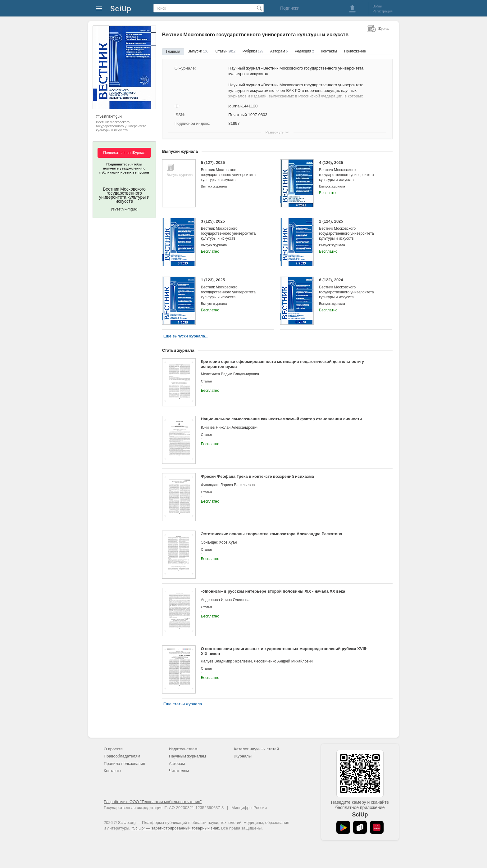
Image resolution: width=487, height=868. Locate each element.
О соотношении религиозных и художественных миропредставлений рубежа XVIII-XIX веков (284, 651)
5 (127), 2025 (233, 171)
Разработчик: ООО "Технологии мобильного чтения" (153, 802)
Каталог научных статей (256, 749)
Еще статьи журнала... (184, 704)
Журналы (243, 756)
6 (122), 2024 (351, 289)
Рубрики (253, 51)
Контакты (329, 51)
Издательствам (183, 749)
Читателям (179, 771)
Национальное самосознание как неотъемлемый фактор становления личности (282, 419)
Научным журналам (187, 756)
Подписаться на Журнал (124, 153)
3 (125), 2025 (233, 230)
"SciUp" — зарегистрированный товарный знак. (176, 828)
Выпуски (198, 51)
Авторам (279, 51)
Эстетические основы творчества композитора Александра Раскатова (272, 534)
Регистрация (383, 11)
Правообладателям (122, 756)
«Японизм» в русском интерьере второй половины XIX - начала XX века (273, 591)
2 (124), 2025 (351, 230)
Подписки (290, 8)
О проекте (113, 749)
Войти (378, 6)
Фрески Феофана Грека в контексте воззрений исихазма (257, 476)
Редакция (304, 51)
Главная (173, 52)
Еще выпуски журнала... (186, 336)
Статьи (225, 51)
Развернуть (275, 132)
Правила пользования (124, 764)
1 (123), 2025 (233, 289)
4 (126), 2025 (351, 171)
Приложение (355, 51)
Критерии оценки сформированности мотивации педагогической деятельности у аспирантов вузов (282, 364)
